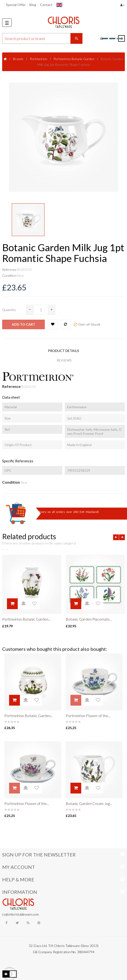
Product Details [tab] (63, 351)
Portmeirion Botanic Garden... (26, 619)
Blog (33, 5)
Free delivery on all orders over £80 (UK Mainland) (63, 512)
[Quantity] (41, 310)
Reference (9, 269)
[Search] (42, 38)
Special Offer (16, 5)
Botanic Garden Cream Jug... (89, 803)
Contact (46, 5)
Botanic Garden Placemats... (89, 619)
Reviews (64, 360)
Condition (9, 275)
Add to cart (23, 324)
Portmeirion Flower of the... (88, 716)
